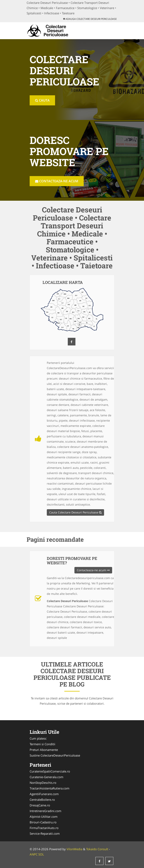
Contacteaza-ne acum (57, 181)
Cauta (42, 100)
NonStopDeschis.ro (43, 783)
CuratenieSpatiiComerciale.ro (50, 771)
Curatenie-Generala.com (46, 777)
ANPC (34, 854)
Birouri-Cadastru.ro (43, 822)
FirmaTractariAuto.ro (44, 828)
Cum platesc (38, 738)
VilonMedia (74, 849)
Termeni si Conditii (42, 744)
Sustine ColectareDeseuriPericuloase (55, 755)
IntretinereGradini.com (45, 811)
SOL (41, 854)
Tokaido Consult (97, 849)
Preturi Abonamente (44, 750)
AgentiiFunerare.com (44, 794)
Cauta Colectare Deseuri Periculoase (75, 512)
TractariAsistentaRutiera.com (50, 788)
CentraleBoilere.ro (42, 800)
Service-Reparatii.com (45, 833)
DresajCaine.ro (40, 805)
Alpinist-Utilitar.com (44, 817)
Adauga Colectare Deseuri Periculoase (90, 19)
